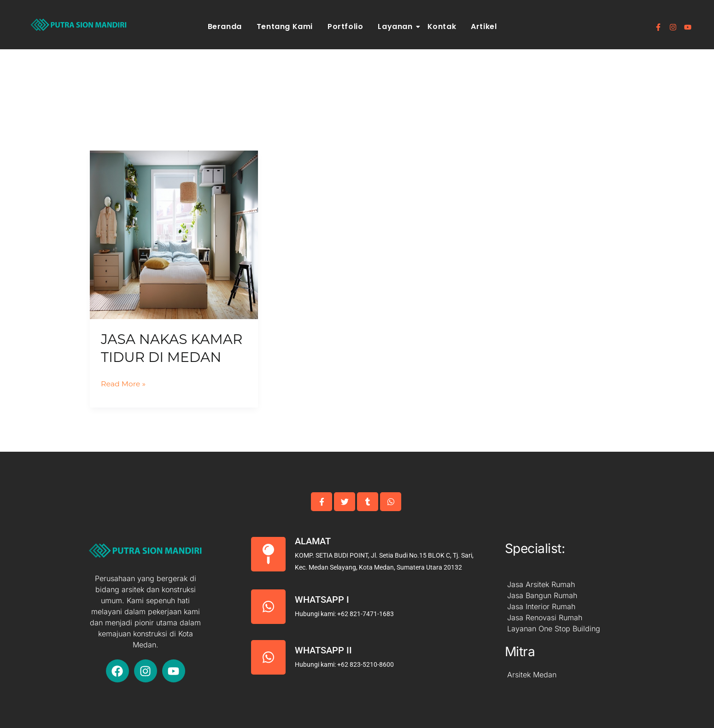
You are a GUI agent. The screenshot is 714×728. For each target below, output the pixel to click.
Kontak (442, 26)
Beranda (225, 26)
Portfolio (345, 26)
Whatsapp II (323, 650)
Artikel (484, 26)
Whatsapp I (322, 600)
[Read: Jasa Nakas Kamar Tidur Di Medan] (174, 235)
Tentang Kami (285, 26)
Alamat (313, 541)
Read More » (124, 383)
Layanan (396, 26)
